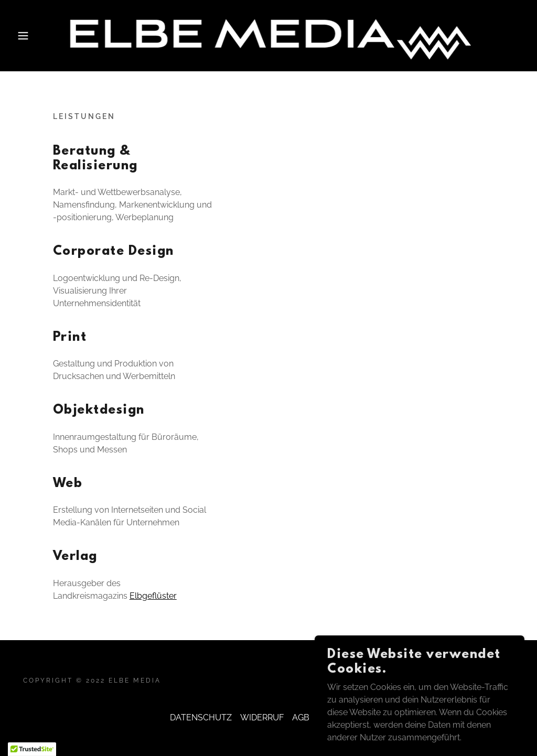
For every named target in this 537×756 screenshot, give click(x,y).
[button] (27, 36)
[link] (268, 35)
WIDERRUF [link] (262, 717)
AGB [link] (301, 717)
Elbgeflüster (153, 596)
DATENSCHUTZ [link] (201, 717)
